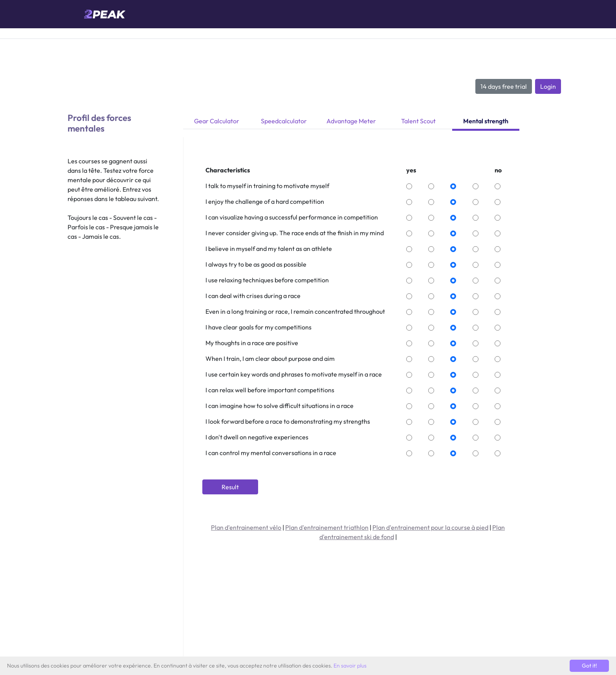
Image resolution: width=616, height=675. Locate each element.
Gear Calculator (217, 121)
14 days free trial (504, 86)
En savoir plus (350, 666)
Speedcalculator (284, 121)
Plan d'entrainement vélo (246, 527)
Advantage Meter (351, 121)
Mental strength (486, 121)
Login (548, 86)
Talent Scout (418, 121)
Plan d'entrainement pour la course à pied (430, 527)
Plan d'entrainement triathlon (327, 527)
